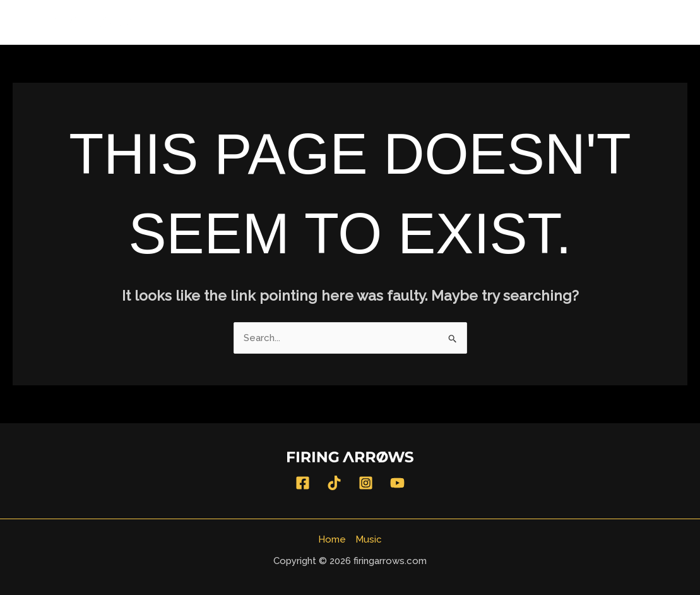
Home (610, 22)
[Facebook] (303, 483)
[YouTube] (397, 483)
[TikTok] (334, 483)
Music (662, 22)
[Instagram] (366, 483)
